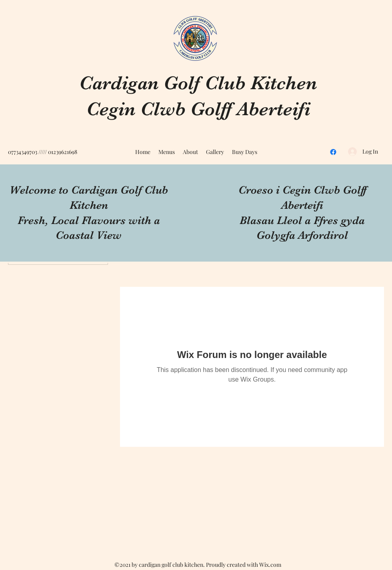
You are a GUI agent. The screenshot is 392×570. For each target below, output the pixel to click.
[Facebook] (333, 152)
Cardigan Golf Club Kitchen (198, 83)
